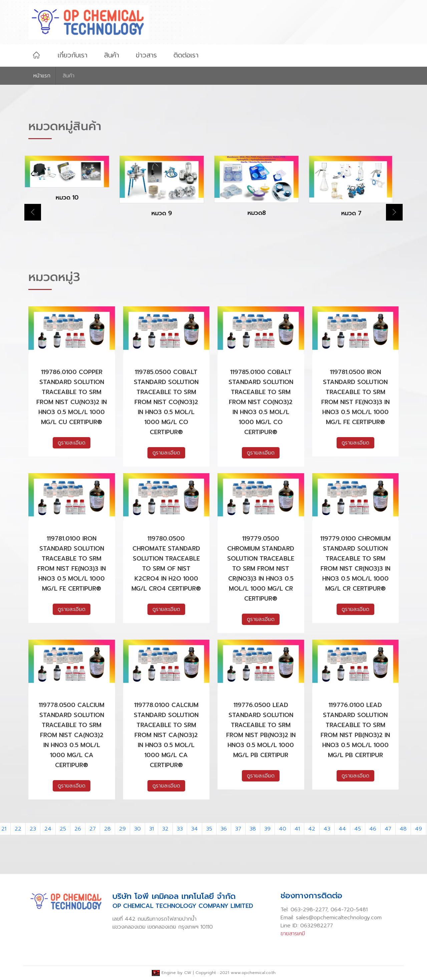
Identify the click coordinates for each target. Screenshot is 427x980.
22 (18, 829)
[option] (72, 184)
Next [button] (394, 212)
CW (188, 973)
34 (194, 829)
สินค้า (112, 55)
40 (283, 829)
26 (78, 829)
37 (238, 829)
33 (180, 829)
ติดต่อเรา (186, 55)
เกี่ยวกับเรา (73, 55)
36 (224, 829)
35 (209, 829)
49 (418, 829)
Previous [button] (33, 212)
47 (388, 829)
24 (48, 829)
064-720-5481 (349, 910)
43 (327, 829)
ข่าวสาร (146, 55)
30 (137, 829)
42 (312, 829)
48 (403, 829)
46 (373, 829)
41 (297, 829)
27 (93, 829)
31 (151, 829)
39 (267, 829)
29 (122, 829)
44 (342, 829)
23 (33, 829)
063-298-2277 (309, 910)
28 (107, 829)
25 (63, 829)
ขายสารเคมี (293, 934)
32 (165, 829)
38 (253, 829)
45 (358, 829)
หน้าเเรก (42, 76)
